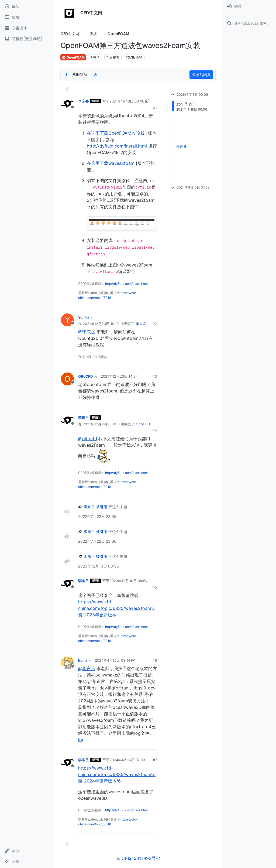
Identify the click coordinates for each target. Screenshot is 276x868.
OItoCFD (85, 376)
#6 (155, 660)
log (81, 740)
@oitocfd (88, 439)
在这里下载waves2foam (111, 163)
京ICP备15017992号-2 (138, 858)
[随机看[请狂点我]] (27, 39)
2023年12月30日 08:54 (128, 581)
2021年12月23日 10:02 (101, 324)
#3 (155, 376)
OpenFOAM (73, 57)
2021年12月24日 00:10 (101, 424)
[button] (27, 851)
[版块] (27, 17)
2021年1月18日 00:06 (127, 101)
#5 (155, 587)
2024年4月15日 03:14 (113, 660)
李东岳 (83, 101)
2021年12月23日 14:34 (119, 376)
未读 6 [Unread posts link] (181, 146)
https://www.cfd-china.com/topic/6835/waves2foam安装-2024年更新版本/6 (117, 774)
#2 (155, 324)
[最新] (27, 6)
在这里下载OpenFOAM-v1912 (116, 133)
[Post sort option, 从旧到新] (76, 74)
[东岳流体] (27, 28)
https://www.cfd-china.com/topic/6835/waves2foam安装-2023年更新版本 (117, 608)
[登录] (249, 6)
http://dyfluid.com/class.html (126, 284)
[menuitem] (249, 6)
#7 (155, 760)
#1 (155, 108)
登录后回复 (201, 75)
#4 (155, 430)
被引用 (102, 507)
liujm (82, 660)
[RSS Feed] (96, 74)
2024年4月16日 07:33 (127, 760)
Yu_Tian (85, 317)
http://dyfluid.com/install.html (117, 146)
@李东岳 (87, 332)
